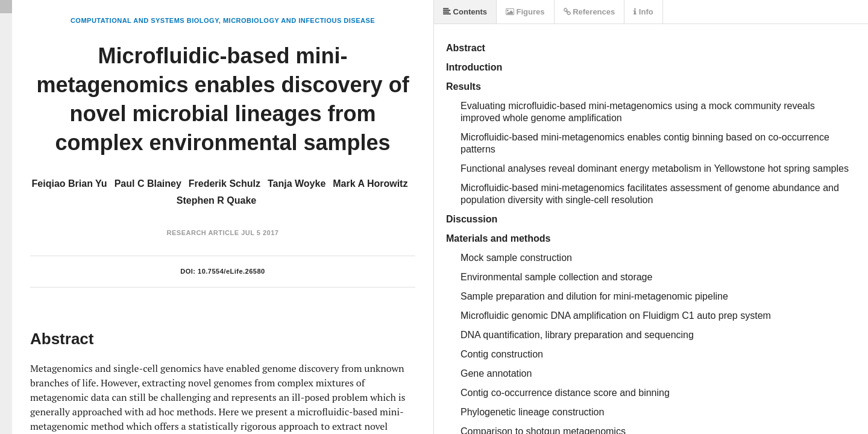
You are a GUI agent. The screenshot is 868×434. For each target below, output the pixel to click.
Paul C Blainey (148, 184)
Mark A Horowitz (370, 184)
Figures (525, 12)
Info (643, 12)
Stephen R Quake (216, 200)
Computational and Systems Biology (145, 20)
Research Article (203, 233)
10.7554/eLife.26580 (231, 271)
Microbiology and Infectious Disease (299, 20)
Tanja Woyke (297, 184)
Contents (465, 12)
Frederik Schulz (225, 184)
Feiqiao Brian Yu (70, 184)
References (590, 12)
